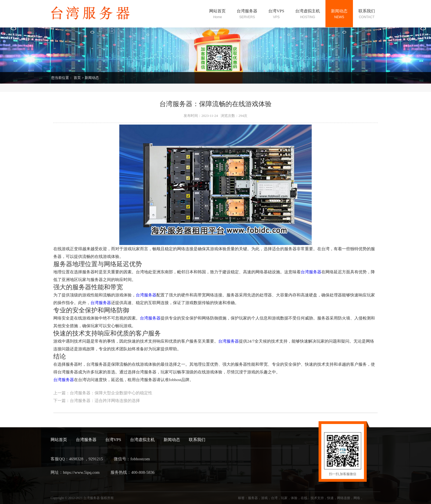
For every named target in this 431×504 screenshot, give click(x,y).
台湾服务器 (311, 272)
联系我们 (197, 440)
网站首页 (59, 440)
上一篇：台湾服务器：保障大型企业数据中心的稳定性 (103, 393)
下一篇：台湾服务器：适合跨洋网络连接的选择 (97, 401)
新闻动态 (92, 78)
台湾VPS (113, 440)
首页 (77, 78)
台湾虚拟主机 (142, 440)
